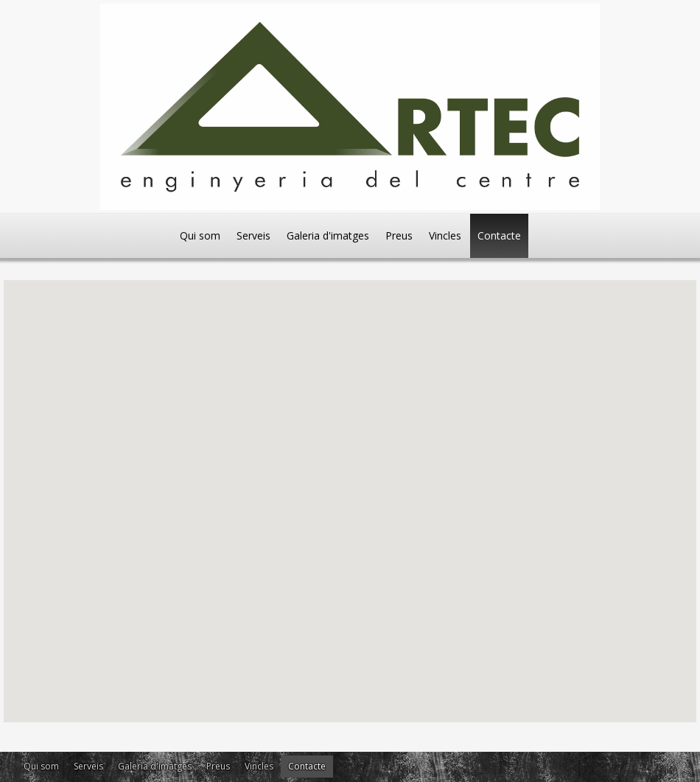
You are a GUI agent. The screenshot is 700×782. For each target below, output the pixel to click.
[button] (236, 408)
